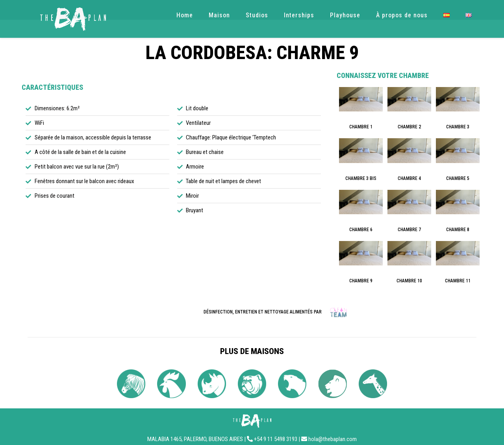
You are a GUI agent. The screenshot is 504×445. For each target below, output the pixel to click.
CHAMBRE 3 (458, 127)
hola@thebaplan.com (333, 439)
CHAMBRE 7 (409, 230)
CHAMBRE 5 (458, 178)
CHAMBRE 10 (409, 281)
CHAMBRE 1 (361, 127)
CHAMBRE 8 (458, 230)
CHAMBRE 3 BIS (361, 178)
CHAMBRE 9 (361, 281)
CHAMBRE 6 (361, 230)
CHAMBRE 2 (409, 127)
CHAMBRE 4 (409, 178)
